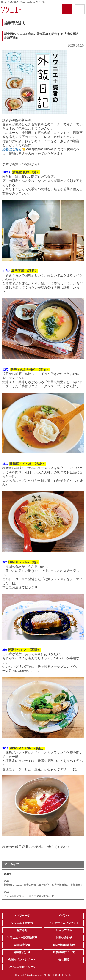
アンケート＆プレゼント (64, 923)
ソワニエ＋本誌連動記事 (22, 938)
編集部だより (22, 952)
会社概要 (64, 960)
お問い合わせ (64, 938)
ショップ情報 (64, 930)
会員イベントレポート (22, 960)
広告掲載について (64, 952)
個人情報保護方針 (64, 945)
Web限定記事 (22, 945)
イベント (64, 916)
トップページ (22, 916)
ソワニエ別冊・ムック (22, 967)
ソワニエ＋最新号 (22, 923)
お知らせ (22, 930)
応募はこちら (12, 149)
